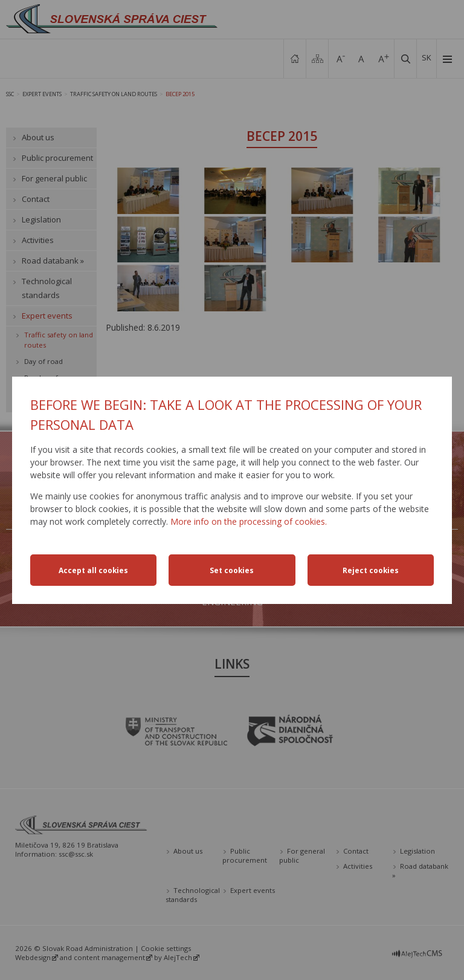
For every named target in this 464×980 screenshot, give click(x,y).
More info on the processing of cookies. (249, 521)
